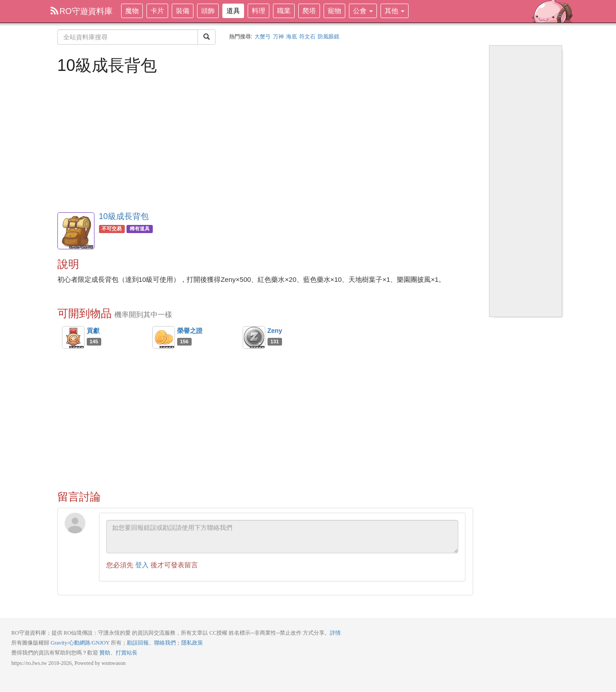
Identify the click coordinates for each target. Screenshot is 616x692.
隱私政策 (192, 643)
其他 (395, 11)
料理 (259, 11)
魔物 (132, 11)
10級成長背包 (124, 216)
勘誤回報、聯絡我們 (151, 643)
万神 (278, 37)
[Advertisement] (265, 142)
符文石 (307, 37)
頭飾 (208, 11)
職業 (284, 11)
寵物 (334, 11)
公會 (363, 11)
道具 (233, 11)
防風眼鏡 (329, 37)
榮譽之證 (190, 331)
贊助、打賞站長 (118, 653)
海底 (292, 37)
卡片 (157, 11)
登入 (142, 565)
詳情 (335, 633)
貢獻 (93, 331)
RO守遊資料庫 (82, 11)
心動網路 (80, 643)
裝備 (183, 11)
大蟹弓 (263, 37)
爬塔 (309, 11)
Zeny (275, 331)
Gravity (59, 643)
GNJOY (101, 643)
